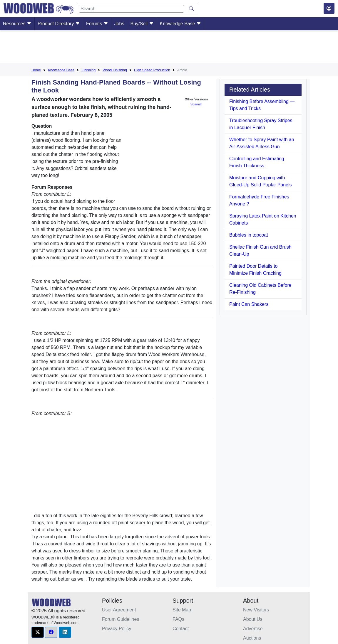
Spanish (196, 104)
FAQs (178, 619)
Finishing (88, 70)
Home (36, 70)
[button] (38, 632)
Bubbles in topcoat (249, 235)
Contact (181, 629)
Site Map (182, 610)
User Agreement (119, 610)
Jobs (119, 24)
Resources (17, 24)
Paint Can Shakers (249, 304)
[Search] (131, 9)
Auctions (252, 638)
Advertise (253, 629)
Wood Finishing (115, 70)
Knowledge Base (181, 24)
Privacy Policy (117, 629)
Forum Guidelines (121, 619)
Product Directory (59, 24)
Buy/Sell (142, 24)
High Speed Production (152, 70)
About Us (253, 619)
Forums (97, 24)
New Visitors (256, 610)
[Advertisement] (169, 48)
